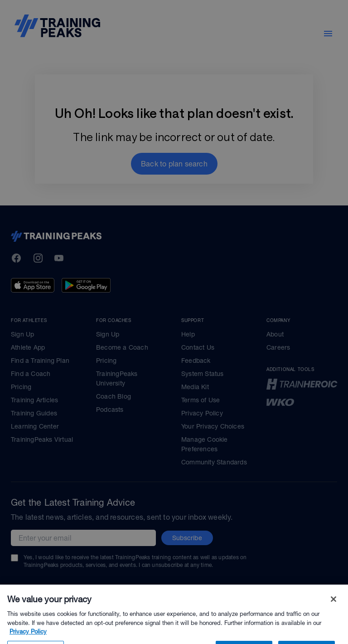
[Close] (333, 610)
